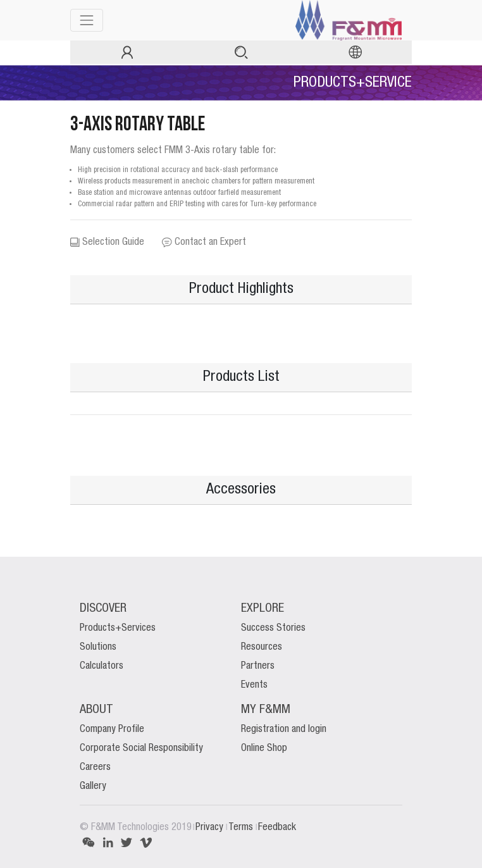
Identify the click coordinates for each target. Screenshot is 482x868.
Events (254, 685)
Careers (95, 767)
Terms (242, 828)
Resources (262, 647)
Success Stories (273, 628)
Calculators (102, 666)
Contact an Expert (204, 242)
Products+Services (118, 628)
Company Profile (112, 729)
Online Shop (264, 748)
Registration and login (284, 729)
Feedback (277, 828)
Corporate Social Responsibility (141, 748)
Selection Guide (107, 242)
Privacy (211, 828)
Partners (258, 666)
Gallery (93, 786)
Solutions (98, 647)
